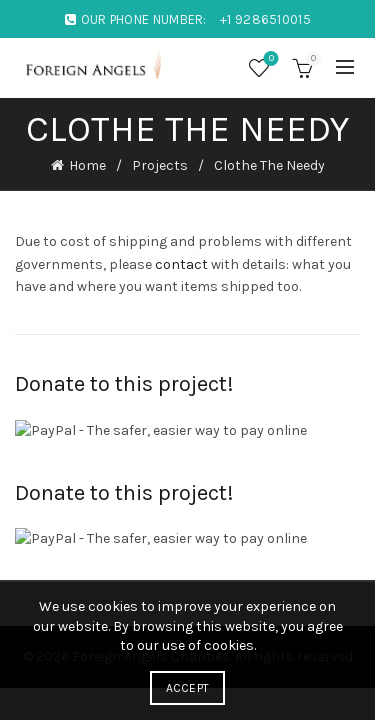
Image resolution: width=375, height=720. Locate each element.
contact (181, 264)
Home (87, 165)
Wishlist (269, 59)
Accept (188, 688)
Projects (160, 165)
